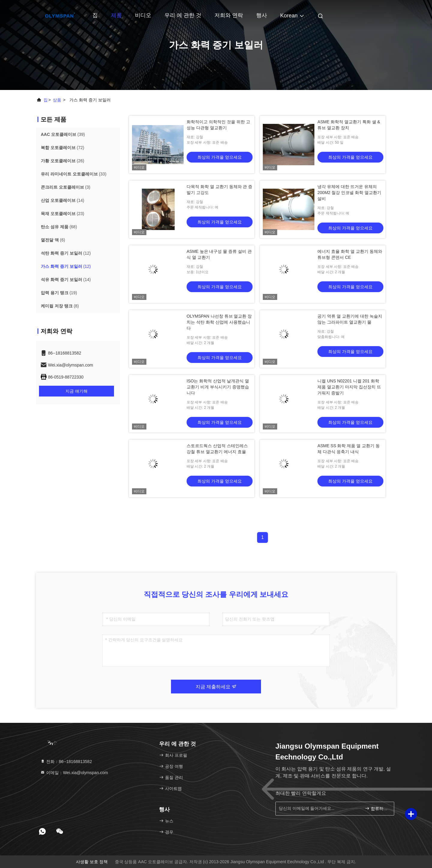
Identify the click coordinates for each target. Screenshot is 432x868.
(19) (59, 293)
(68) (59, 227)
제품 (116, 15)
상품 (57, 100)
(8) (60, 306)
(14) (63, 200)
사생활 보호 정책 (92, 862)
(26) (63, 161)
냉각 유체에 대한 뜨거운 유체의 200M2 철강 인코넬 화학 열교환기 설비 (349, 193)
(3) (66, 187)
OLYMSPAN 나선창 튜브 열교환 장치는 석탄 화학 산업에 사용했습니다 (219, 322)
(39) (63, 134)
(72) (63, 148)
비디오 (143, 15)
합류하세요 (377, 808)
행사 (262, 15)
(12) (66, 253)
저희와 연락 (229, 15)
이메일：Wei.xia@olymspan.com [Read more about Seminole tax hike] (74, 773)
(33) (74, 174)
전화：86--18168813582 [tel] (66, 762)
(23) (63, 214)
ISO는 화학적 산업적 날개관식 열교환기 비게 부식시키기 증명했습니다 (218, 387)
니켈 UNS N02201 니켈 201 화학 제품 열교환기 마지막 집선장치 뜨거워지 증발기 (349, 387)
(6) (53, 240)
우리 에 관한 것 (183, 15)
